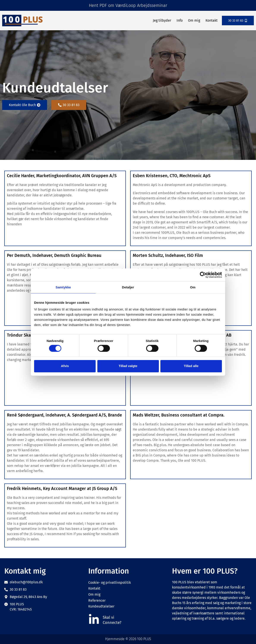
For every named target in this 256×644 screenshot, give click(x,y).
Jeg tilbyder (161, 20)
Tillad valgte (128, 366)
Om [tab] (193, 287)
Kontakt (210, 20)
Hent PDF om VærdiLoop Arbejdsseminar (128, 5)
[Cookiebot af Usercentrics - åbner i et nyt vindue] (203, 275)
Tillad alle (191, 366)
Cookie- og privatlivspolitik (110, 583)
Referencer (97, 600)
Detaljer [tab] (128, 287)
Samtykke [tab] (63, 287)
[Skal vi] (94, 620)
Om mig (193, 20)
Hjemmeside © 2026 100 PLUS (128, 639)
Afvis (65, 366)
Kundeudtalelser (101, 606)
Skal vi (108, 617)
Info (179, 20)
